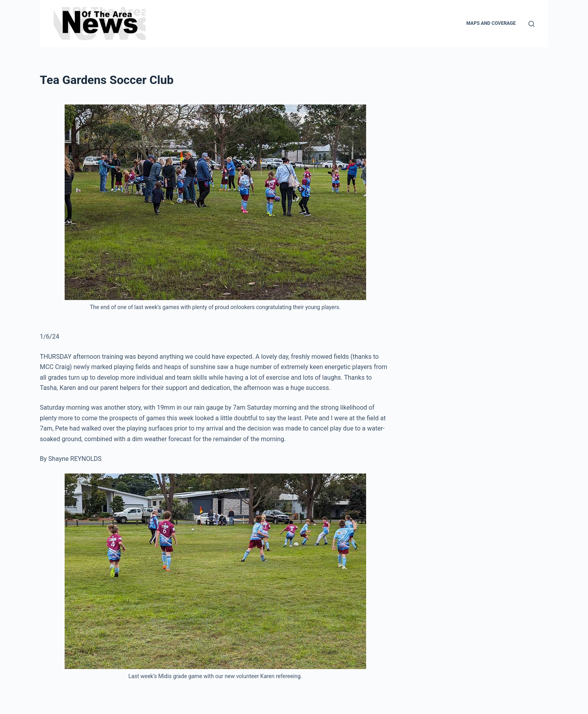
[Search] (531, 24)
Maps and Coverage (491, 23)
